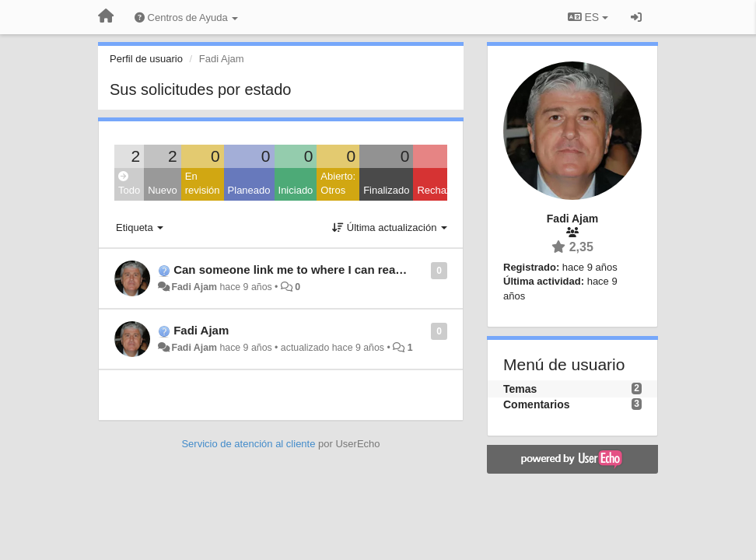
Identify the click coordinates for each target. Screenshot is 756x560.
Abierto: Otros (338, 184)
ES (588, 17)
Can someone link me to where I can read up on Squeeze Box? (347, 269)
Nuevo (163, 190)
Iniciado (296, 190)
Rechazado (443, 190)
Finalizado (386, 190)
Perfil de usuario (146, 59)
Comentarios (537, 404)
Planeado (249, 190)
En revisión (203, 184)
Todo (129, 184)
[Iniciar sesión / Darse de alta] (636, 17)
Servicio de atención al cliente (250, 444)
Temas (520, 389)
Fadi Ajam (194, 287)
